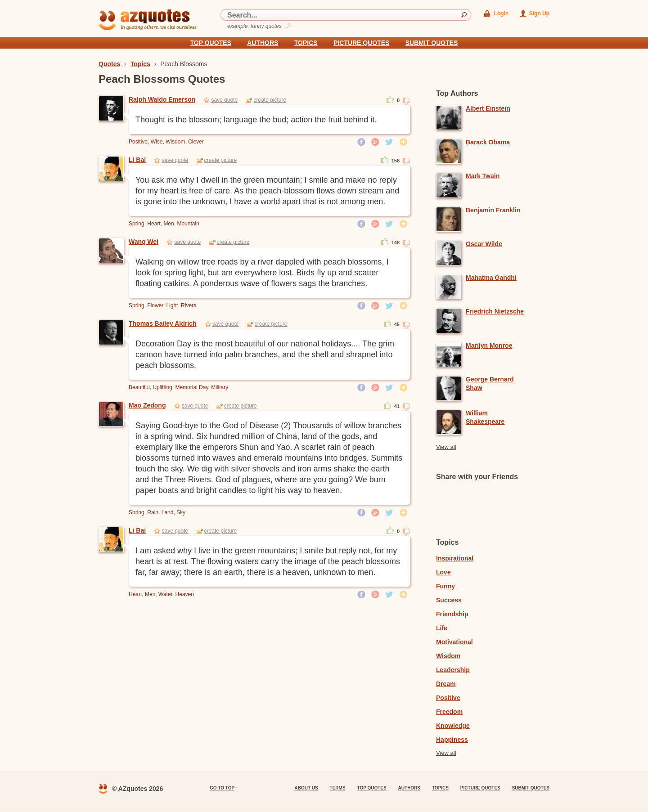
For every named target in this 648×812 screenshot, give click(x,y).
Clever (196, 142)
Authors (263, 43)
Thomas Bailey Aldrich (162, 323)
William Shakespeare (485, 417)
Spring (137, 224)
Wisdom (175, 142)
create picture (270, 100)
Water (165, 594)
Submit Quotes (432, 43)
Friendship (452, 614)
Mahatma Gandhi (491, 278)
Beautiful (139, 387)
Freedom (449, 712)
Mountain (188, 224)
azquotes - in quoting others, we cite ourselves (148, 20)
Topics (306, 43)
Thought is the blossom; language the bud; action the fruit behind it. (256, 120)
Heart (154, 224)
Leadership (453, 670)
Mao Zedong (147, 405)
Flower (155, 305)
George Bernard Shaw (490, 384)
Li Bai (137, 160)
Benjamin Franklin (493, 210)
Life (442, 628)
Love (443, 572)
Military (220, 387)
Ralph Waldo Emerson (162, 99)
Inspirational (455, 558)
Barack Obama (488, 142)
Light (172, 305)
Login (502, 13)
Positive (138, 142)
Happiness (452, 740)
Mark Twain (483, 176)
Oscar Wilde (484, 244)
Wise (157, 142)
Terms (338, 788)
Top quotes (211, 43)
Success (449, 600)
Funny (445, 586)
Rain (153, 512)
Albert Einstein (488, 108)
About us (306, 788)
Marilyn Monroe (489, 345)
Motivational (454, 642)
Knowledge (453, 726)
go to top (222, 788)
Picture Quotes (361, 43)
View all (446, 447)
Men (169, 224)
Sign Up (539, 13)
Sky (181, 512)
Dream (446, 684)
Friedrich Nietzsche (495, 311)
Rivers (189, 305)
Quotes (109, 64)
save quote (224, 100)
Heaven (185, 594)
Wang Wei (144, 242)
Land (168, 512)
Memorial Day (191, 387)
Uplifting (162, 387)
